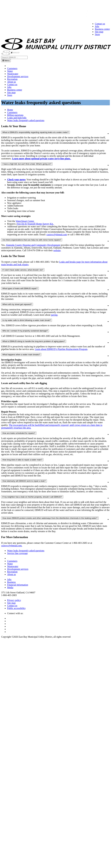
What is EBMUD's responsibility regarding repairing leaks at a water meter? (36, 132)
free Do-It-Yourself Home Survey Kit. (36, 224)
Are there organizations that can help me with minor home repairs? (32, 240)
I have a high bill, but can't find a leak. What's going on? (27, 164)
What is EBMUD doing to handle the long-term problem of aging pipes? (34, 341)
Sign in (92, 14)
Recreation (12, 79)
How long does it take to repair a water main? (22, 460)
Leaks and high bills (17, 118)
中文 (92, 6)
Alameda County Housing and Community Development (33, 245)
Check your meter (16, 180)
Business (11, 582)
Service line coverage (17, 553)
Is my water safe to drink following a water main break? (27, 320)
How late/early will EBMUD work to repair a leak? (24, 481)
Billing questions (15, 115)
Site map (99, 32)
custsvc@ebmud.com (57, 234)
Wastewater (13, 74)
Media (10, 587)
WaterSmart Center (25, 221)
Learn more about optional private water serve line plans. (42, 159)
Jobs (97, 26)
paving (54, 315)
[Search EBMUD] (14, 57)
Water (10, 71)
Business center (102, 29)
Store (97, 34)
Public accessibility (16, 608)
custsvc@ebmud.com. (12, 546)
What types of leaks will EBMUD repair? (20, 288)
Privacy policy (14, 600)
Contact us (100, 24)
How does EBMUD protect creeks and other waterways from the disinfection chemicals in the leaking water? (50, 518)
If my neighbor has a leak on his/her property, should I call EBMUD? (32, 497)
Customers (12, 68)
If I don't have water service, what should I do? (23, 270)
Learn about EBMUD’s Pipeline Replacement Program (61, 349)
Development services (18, 76)
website (57, 250)
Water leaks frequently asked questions (26, 120)
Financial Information (18, 585)
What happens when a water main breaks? (21, 355)
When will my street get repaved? (17, 304)
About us (11, 82)
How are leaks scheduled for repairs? (19, 433)
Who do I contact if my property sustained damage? (25, 331)
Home (10, 110)
